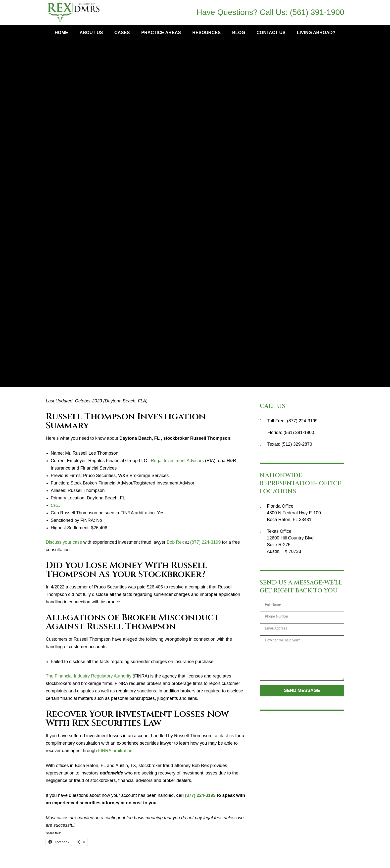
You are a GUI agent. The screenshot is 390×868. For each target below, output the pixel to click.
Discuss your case (64, 542)
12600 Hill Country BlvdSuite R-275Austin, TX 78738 (290, 545)
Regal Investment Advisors (177, 461)
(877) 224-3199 (205, 542)
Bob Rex (175, 542)
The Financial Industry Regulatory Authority (89, 676)
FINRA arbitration (115, 751)
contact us (224, 736)
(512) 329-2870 (297, 444)
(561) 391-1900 (317, 12)
